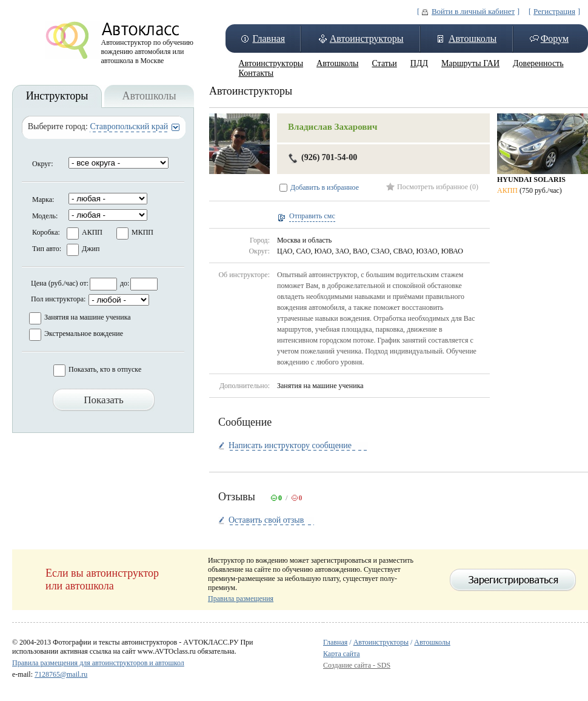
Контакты (256, 73)
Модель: (45, 216)
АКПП (92, 232)
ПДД (419, 63)
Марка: (43, 200)
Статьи (384, 63)
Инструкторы (57, 96)
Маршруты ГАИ (470, 63)
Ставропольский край (129, 126)
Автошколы (473, 39)
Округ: (43, 164)
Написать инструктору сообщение (290, 445)
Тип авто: (47, 249)
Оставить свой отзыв (266, 520)
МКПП (142, 232)
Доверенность (538, 63)
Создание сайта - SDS (357, 665)
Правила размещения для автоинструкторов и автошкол (98, 663)
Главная (269, 39)
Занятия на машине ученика (88, 317)
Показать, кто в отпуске (105, 369)
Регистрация (554, 11)
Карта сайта (342, 654)
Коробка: (46, 232)
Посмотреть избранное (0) (438, 187)
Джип (91, 249)
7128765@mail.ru (61, 674)
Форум (555, 39)
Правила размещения (241, 599)
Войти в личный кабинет (473, 11)
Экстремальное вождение (84, 334)
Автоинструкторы (367, 39)
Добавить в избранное (325, 187)
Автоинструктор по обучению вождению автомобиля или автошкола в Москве (148, 49)
